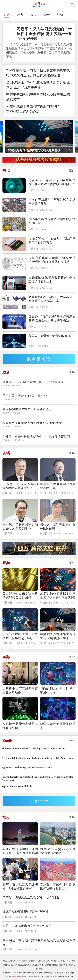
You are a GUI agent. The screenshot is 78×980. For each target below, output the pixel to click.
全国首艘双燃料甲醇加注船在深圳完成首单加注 (52, 202)
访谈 (60, 15)
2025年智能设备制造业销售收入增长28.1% (52, 221)
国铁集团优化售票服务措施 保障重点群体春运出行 (52, 279)
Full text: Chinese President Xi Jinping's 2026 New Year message (34, 748)
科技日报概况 (22, 961)
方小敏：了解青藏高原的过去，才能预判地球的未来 (20, 527)
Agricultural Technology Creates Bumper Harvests (27, 767)
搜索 (72, 5)
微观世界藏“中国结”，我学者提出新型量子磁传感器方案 (52, 299)
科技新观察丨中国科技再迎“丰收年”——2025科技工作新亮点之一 (36, 109)
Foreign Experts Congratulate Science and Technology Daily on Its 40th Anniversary (37, 778)
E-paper (39, 801)
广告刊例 (71, 961)
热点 (20, 15)
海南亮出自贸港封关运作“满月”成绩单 (58, 851)
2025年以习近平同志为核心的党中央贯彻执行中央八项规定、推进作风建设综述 (38, 73)
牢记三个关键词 (57, 48)
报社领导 (32, 961)
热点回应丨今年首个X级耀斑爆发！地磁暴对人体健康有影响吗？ (52, 182)
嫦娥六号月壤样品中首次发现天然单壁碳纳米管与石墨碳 (58, 636)
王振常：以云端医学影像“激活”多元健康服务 (20, 486)
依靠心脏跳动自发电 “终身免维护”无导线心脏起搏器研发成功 (52, 260)
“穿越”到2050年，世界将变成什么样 (58, 691)
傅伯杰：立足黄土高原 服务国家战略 (58, 526)
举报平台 (72, 965)
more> (72, 740)
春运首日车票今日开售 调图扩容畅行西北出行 (58, 886)
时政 (7, 15)
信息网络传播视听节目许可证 (56, 965)
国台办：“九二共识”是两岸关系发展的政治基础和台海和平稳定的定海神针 (52, 318)
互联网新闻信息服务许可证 (33, 965)
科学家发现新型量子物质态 (58, 726)
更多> (72, 171)
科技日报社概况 (9, 961)
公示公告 (62, 961)
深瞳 (47, 15)
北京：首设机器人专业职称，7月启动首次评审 (20, 886)
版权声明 (39, 969)
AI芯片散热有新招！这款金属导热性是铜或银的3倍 (58, 596)
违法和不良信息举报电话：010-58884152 (37, 977)
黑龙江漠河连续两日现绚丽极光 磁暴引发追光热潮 (20, 851)
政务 (34, 15)
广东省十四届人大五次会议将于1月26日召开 (32, 897)
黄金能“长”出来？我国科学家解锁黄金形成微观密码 (20, 596)
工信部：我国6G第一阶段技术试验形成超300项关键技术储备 (20, 636)
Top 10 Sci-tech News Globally (17, 786)
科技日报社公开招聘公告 (11, 965)
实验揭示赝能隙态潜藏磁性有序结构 (20, 726)
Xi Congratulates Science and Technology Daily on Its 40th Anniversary (37, 758)
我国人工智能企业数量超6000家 (50, 336)
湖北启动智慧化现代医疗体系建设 (25, 912)
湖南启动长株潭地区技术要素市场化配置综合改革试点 (39, 942)
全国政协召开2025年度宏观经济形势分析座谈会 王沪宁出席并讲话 (38, 85)
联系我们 (54, 961)
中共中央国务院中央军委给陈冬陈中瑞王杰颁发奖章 (38, 97)
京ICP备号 (13, 977)
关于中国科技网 (43, 961)
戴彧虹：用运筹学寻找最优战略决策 (58, 486)
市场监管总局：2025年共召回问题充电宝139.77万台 (52, 241)
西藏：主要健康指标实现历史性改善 (27, 926)
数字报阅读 (39, 359)
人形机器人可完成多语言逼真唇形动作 (20, 691)
